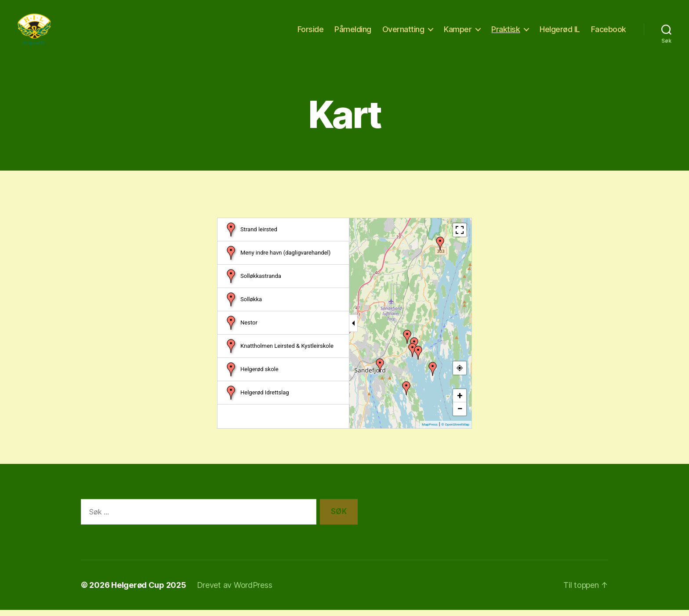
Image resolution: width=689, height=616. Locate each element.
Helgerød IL (560, 32)
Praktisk (506, 32)
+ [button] (460, 401)
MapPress (430, 430)
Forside (311, 32)
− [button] (460, 414)
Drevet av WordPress (235, 591)
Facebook (609, 32)
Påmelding (353, 32)
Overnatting (403, 32)
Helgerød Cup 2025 (149, 591)
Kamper (458, 32)
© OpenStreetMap (455, 430)
